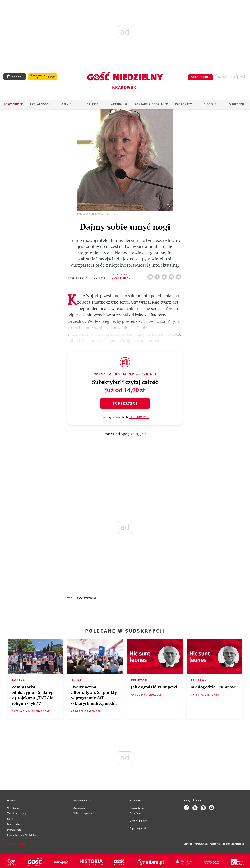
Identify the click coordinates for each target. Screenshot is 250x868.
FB (158, 276)
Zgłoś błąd (16, 844)
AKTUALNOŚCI (40, 104)
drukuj (172, 276)
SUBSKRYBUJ (200, 77)
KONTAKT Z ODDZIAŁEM (151, 104)
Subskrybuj (125, 403)
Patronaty (184, 104)
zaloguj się (226, 77)
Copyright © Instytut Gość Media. (200, 844)
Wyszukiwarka (243, 77)
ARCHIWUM (119, 104)
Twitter (165, 276)
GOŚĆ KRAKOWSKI (86, 598)
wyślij (179, 276)
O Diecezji (237, 104)
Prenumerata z (38, 77)
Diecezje (210, 104)
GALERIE (93, 104)
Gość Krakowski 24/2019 (86, 278)
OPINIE (66, 104)
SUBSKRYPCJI (139, 417)
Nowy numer (13, 104)
